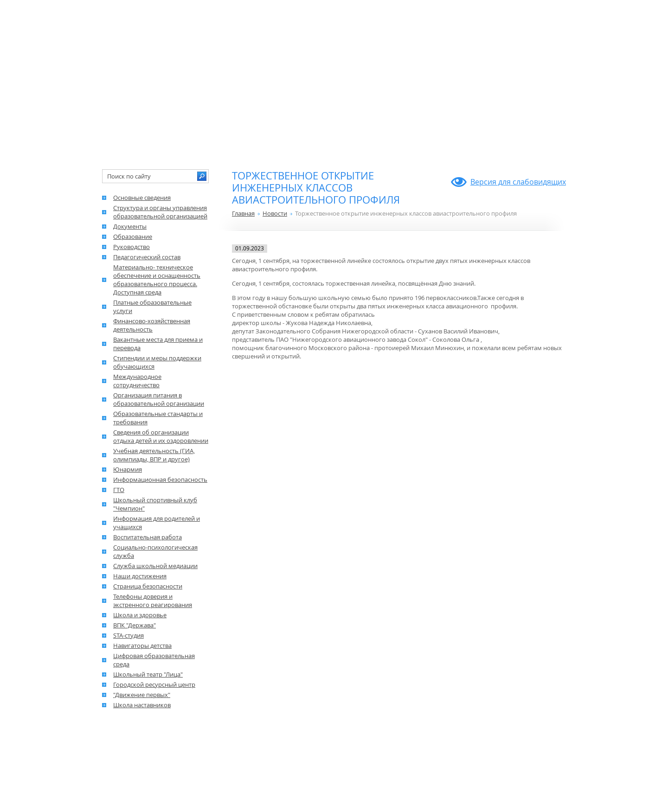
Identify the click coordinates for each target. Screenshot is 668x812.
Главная (243, 213)
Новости (275, 213)
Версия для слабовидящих (518, 182)
